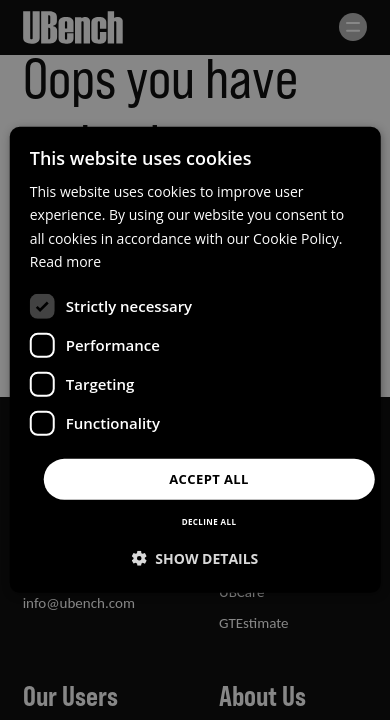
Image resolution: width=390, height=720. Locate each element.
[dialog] (195, 360)
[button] (195, 558)
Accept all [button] (209, 479)
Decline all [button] (209, 521)
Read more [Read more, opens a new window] (65, 260)
